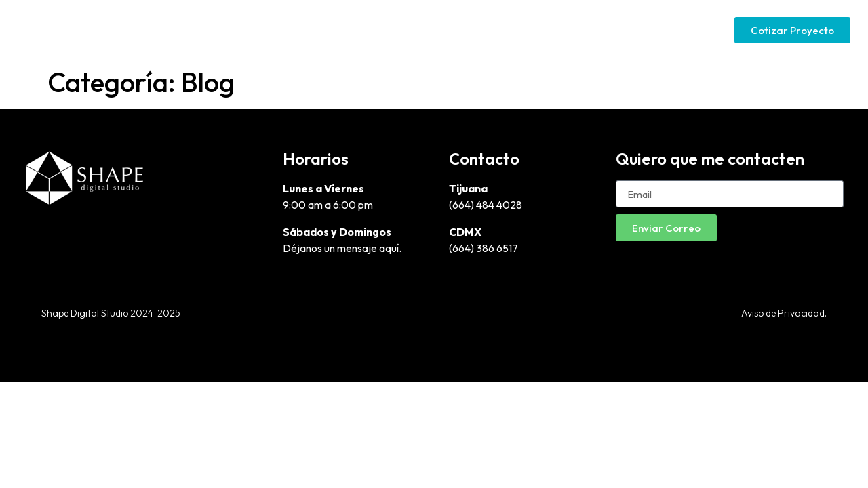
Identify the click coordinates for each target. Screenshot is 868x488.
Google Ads (595, 29)
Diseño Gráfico (415, 29)
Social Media (681, 29)
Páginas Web (509, 29)
